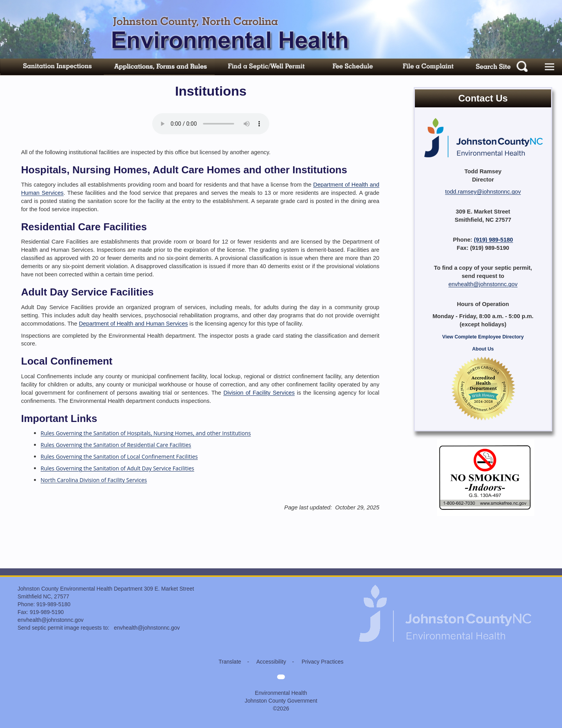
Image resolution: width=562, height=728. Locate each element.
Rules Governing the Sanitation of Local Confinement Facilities (119, 457)
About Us (483, 349)
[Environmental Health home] (446, 589)
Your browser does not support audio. (211, 124)
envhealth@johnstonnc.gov (483, 284)
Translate (230, 662)
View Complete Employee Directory (483, 337)
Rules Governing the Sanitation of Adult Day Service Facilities (117, 468)
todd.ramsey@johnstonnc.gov (483, 192)
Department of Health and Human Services (133, 324)
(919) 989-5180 (493, 240)
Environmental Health (281, 693)
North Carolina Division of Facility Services (94, 480)
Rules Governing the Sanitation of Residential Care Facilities (116, 445)
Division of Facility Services (259, 393)
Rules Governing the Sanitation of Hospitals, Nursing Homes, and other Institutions (146, 433)
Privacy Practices (323, 662)
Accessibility (271, 662)
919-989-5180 (53, 604)
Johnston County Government (281, 701)
